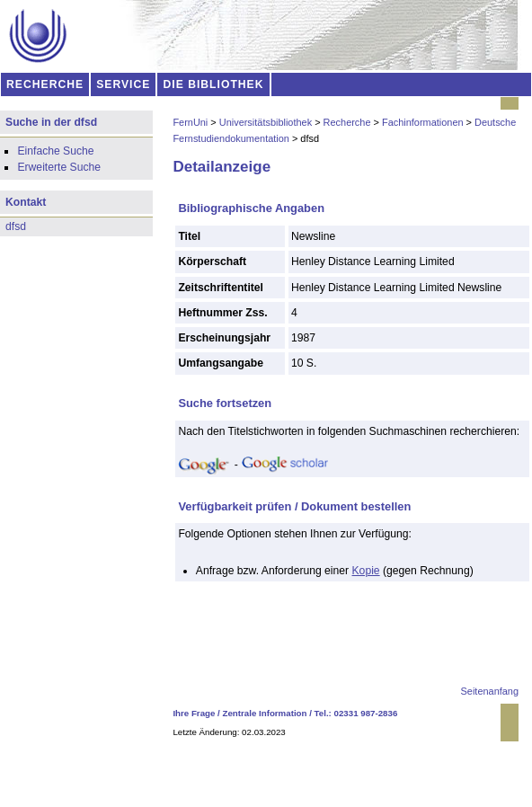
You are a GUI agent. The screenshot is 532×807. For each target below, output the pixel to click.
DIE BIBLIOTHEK (214, 84)
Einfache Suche (55, 151)
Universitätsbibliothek (266, 122)
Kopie (366, 571)
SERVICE (123, 84)
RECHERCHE (45, 84)
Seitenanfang (490, 691)
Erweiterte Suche (59, 167)
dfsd (16, 226)
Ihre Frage (194, 713)
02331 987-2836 (366, 713)
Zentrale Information (265, 713)
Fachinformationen (423, 122)
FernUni (190, 122)
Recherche (347, 122)
